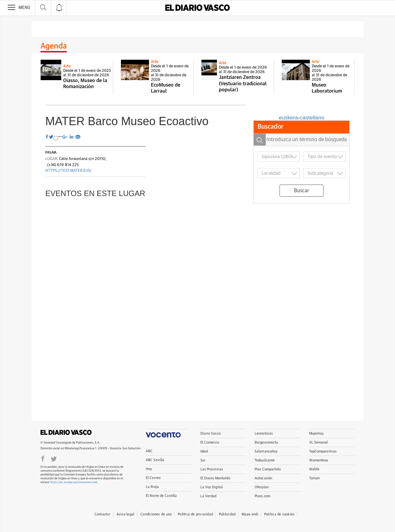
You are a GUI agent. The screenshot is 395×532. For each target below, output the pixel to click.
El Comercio (210, 442)
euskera (288, 118)
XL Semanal (319, 442)
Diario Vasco (210, 433)
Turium (315, 478)
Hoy (149, 469)
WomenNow (319, 460)
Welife (314, 469)
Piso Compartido (268, 469)
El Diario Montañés (216, 478)
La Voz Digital (212, 487)
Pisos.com (262, 496)
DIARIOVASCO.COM (66, 432)
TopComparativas (323, 451)
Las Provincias (212, 469)
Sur (203, 460)
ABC (149, 451)
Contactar (102, 514)
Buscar (302, 191)
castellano (312, 118)
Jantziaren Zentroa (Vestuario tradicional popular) (243, 84)
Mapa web (250, 514)
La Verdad (209, 496)
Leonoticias (264, 433)
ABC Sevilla (155, 460)
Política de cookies (279, 514)
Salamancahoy (266, 451)
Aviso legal (125, 514)
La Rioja (152, 487)
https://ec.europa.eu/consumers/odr (73, 482)
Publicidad (227, 514)
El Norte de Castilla (161, 496)
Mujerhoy (317, 433)
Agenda (54, 46)
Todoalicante (265, 460)
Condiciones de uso (156, 514)
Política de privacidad (195, 514)
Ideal (204, 451)
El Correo (153, 478)
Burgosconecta (266, 442)
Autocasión (263, 478)
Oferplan (262, 487)
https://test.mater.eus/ (68, 171)
